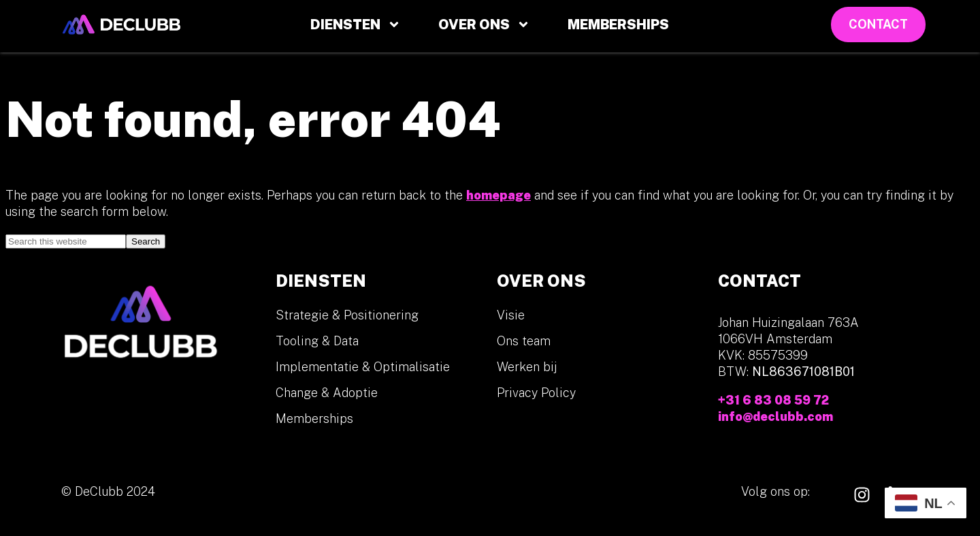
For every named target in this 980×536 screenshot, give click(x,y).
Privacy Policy (536, 393)
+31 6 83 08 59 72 (773, 400)
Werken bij (527, 367)
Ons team (524, 341)
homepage (499, 195)
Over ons (484, 25)
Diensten (356, 25)
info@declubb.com (775, 416)
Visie (511, 315)
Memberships (618, 25)
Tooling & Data (317, 341)
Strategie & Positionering (347, 315)
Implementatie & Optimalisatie (363, 367)
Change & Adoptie (327, 393)
